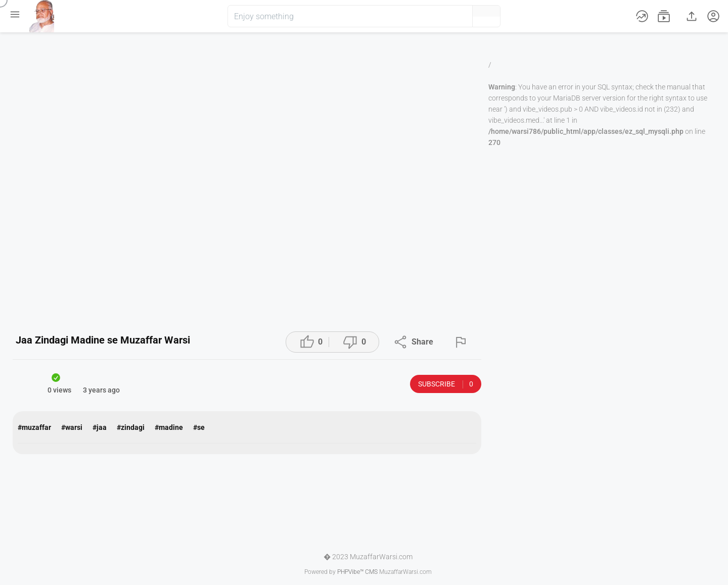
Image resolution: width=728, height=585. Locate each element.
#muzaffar (34, 427)
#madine (169, 427)
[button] (448, 16)
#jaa (100, 427)
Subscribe (446, 384)
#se (199, 427)
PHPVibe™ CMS (357, 572)
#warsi (72, 427)
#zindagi (131, 427)
